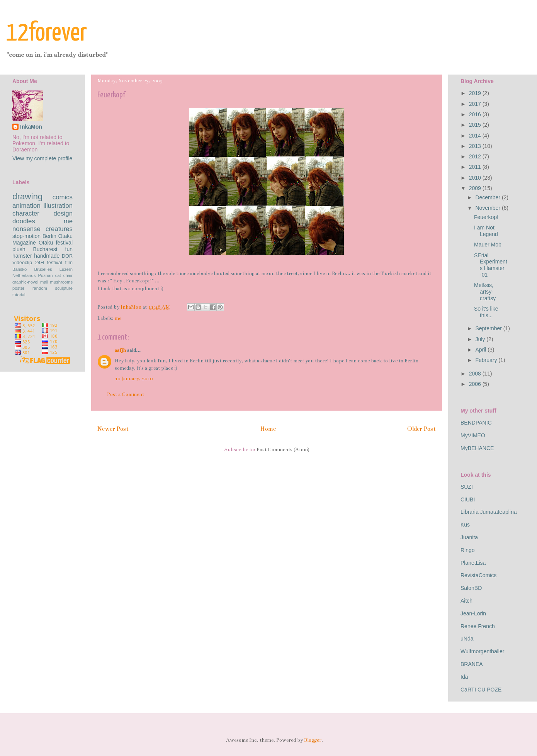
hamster (22, 256)
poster (18, 288)
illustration (58, 206)
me (118, 318)
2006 (476, 384)
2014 (476, 136)
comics (63, 197)
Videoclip (22, 263)
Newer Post (113, 429)
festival (54, 263)
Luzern (66, 269)
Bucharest (45, 249)
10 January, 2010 (134, 379)
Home (268, 429)
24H (40, 263)
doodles (24, 221)
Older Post (421, 429)
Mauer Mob (488, 245)
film (69, 263)
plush (19, 249)
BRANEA (472, 664)
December (488, 197)
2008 (476, 374)
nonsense (26, 229)
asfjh (120, 350)
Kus (465, 525)
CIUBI (468, 499)
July (481, 339)
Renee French (478, 626)
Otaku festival (56, 243)
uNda (467, 639)
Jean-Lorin (473, 613)
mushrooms (61, 282)
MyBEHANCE (477, 448)
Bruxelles (43, 269)
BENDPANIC (476, 423)
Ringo (468, 550)
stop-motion (26, 236)
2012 (476, 156)
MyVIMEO (473, 435)
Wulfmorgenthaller (482, 651)
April (481, 350)
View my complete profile (42, 158)
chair (68, 275)
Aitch (466, 601)
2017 (476, 104)
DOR (67, 256)
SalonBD (471, 588)
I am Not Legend (486, 231)
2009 (476, 188)
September (489, 328)
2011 (476, 167)
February (487, 360)
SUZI (467, 487)
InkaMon (31, 127)
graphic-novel (25, 282)
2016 (476, 114)
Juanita (469, 537)
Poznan (46, 275)
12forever (47, 33)
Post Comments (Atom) (283, 450)
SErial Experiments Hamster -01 (491, 265)
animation (26, 206)
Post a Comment (126, 394)
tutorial (19, 295)
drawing (27, 196)
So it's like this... (486, 312)
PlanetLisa (473, 563)
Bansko (20, 269)
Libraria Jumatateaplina (489, 512)
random (40, 288)
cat (58, 275)
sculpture (64, 288)
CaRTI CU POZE (481, 690)
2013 (476, 146)
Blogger (313, 740)
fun (69, 249)
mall (44, 282)
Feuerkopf (486, 217)
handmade (47, 256)
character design (42, 213)
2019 (476, 93)
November (488, 208)
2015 (476, 125)
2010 (476, 178)
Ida (464, 677)
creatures (59, 229)
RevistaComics (478, 575)
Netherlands (24, 275)
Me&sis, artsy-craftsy (485, 292)
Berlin (49, 236)
